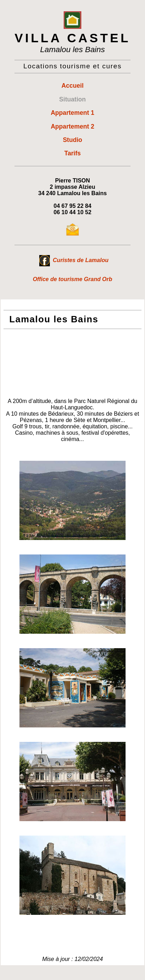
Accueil (73, 86)
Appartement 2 (72, 126)
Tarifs (73, 153)
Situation (72, 99)
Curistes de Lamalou (74, 260)
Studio (73, 140)
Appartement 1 (72, 113)
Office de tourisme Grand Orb (73, 279)
